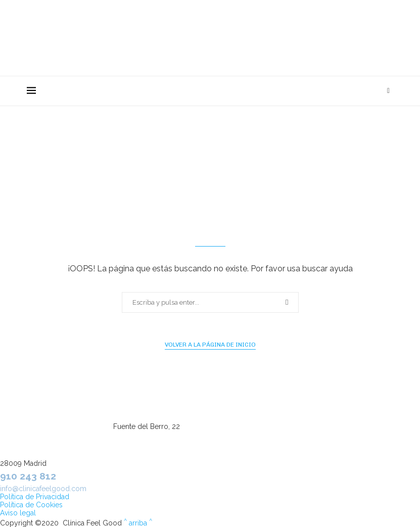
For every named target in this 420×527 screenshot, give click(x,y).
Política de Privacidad (35, 497)
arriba (138, 523)
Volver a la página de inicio (210, 345)
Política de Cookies (31, 505)
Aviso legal (18, 513)
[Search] (389, 91)
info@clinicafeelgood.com (43, 489)
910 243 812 (28, 476)
